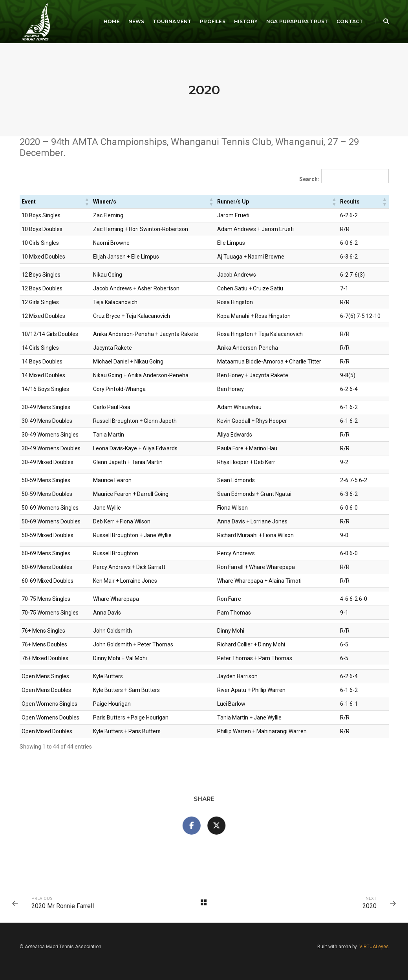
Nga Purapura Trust (297, 21)
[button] (87, 202)
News (136, 21)
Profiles (212, 21)
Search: (309, 179)
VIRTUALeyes (374, 947)
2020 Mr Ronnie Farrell (63, 906)
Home (112, 21)
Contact (350, 21)
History (246, 21)
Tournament (172, 21)
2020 (370, 906)
